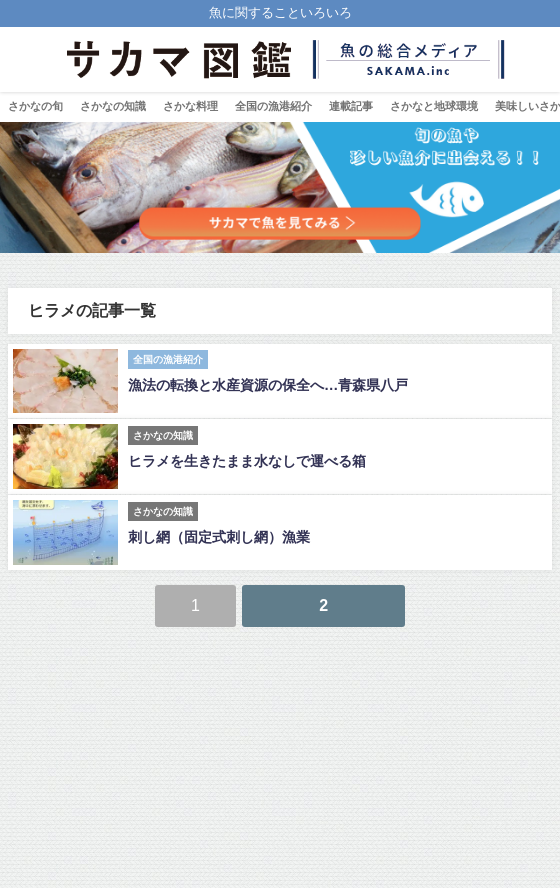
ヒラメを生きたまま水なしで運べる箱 (247, 461)
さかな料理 (190, 106)
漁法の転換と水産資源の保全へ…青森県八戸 (268, 385)
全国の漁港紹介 (273, 106)
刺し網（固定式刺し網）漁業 (219, 537)
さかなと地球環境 (434, 106)
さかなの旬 (35, 106)
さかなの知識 (113, 106)
